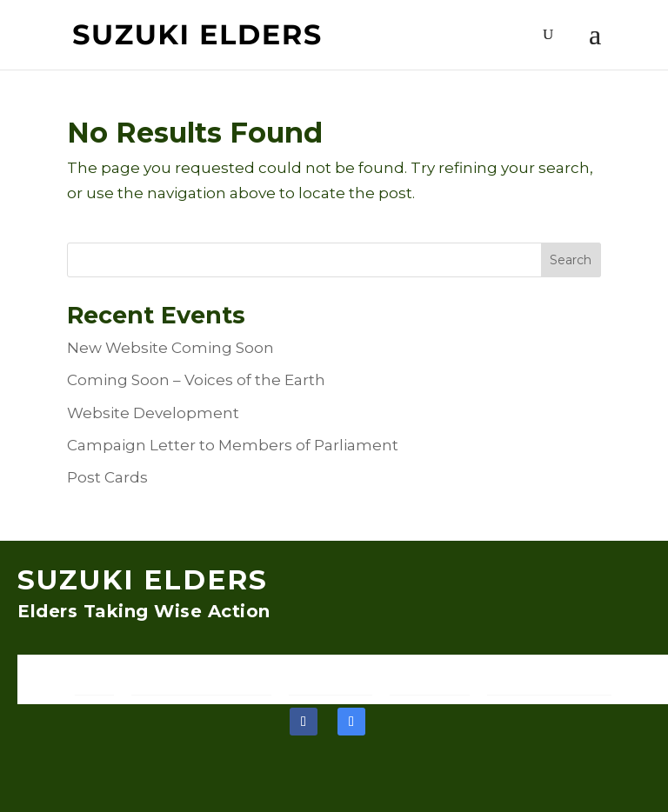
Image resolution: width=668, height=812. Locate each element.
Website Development (153, 413)
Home (94, 679)
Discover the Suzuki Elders (201, 679)
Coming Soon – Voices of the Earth (196, 380)
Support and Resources (549, 679)
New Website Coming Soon (170, 348)
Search (571, 260)
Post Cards (107, 477)
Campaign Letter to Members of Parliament (233, 445)
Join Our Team (331, 679)
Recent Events (430, 679)
